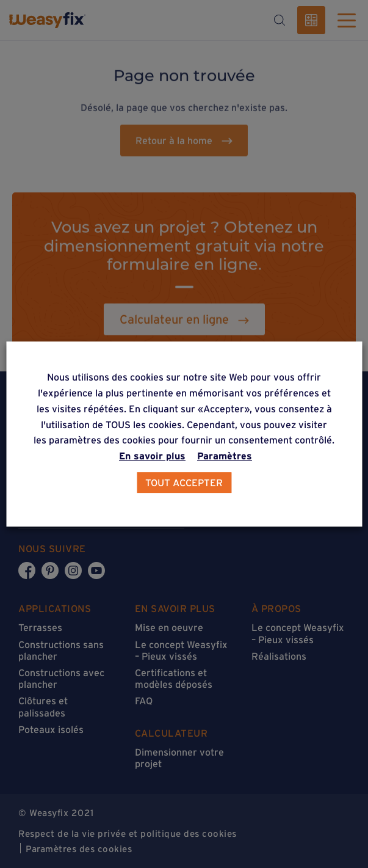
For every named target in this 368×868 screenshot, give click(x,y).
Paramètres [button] (225, 456)
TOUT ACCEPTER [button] (184, 483)
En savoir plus (152, 456)
